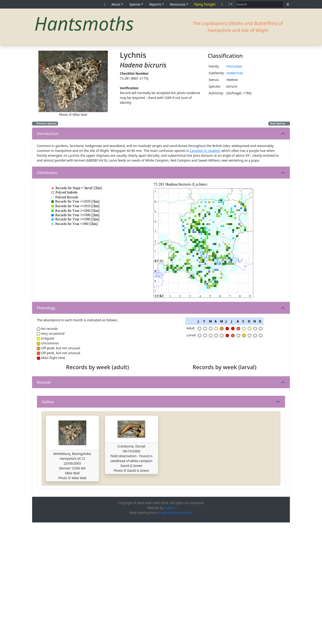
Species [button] (135, 4)
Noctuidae (234, 66)
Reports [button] (155, 4)
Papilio (170, 629)
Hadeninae (235, 73)
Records (44, 443)
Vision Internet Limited (175, 634)
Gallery (48, 523)
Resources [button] (178, 4)
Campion (205, 151)
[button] (231, 4)
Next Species (279, 123)
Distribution (47, 173)
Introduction (48, 134)
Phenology (46, 308)
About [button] (116, 4)
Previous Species (45, 123)
